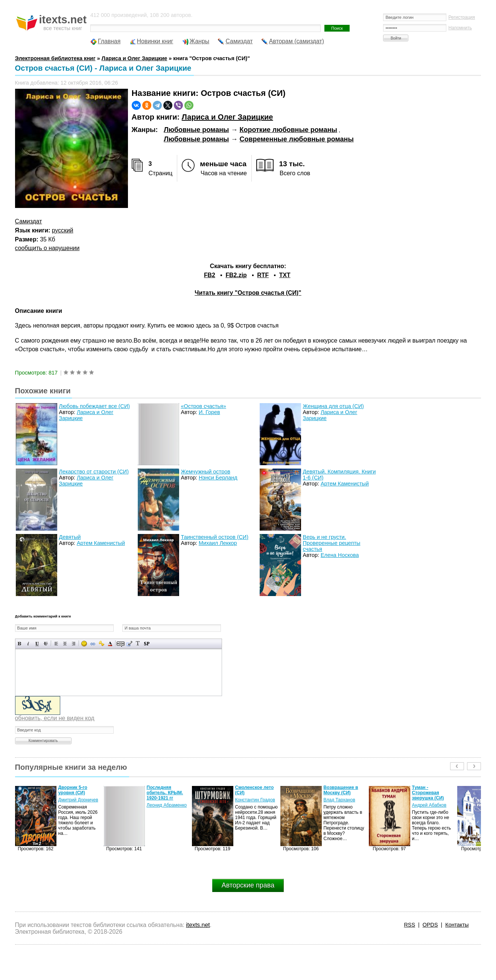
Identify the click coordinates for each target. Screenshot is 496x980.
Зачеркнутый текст (46, 644)
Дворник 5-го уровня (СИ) (73, 790)
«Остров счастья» (204, 406)
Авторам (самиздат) (297, 41)
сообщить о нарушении (47, 248)
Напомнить (460, 28)
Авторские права (248, 885)
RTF (263, 275)
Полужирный (20, 644)
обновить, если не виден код (55, 718)
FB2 (210, 275)
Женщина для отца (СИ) (333, 406)
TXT (285, 275)
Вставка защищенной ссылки (101, 644)
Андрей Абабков (429, 805)
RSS (409, 925)
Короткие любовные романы (288, 130)
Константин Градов (255, 800)
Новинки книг (155, 41)
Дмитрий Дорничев (78, 800)
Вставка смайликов (84, 644)
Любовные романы (196, 130)
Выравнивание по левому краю (56, 644)
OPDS (430, 925)
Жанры (200, 41)
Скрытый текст (121, 644)
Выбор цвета (110, 644)
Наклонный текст (28, 644)
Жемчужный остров (206, 472)
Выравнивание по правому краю (74, 644)
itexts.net (198, 925)
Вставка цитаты (129, 644)
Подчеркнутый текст (37, 644)
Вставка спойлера (147, 644)
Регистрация (462, 17)
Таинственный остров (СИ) (215, 537)
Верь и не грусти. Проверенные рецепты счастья (332, 543)
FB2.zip (236, 275)
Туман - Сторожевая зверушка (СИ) (428, 793)
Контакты (457, 925)
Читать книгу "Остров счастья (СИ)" (248, 293)
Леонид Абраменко (167, 805)
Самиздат (239, 41)
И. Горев (209, 412)
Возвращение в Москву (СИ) (341, 790)
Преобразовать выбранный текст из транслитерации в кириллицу (138, 644)
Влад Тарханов (339, 800)
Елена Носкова (340, 555)
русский (63, 230)
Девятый (70, 537)
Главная (109, 41)
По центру (65, 644)
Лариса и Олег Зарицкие (227, 117)
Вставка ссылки (93, 644)
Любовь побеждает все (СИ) (94, 406)
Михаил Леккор (218, 543)
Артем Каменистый (345, 484)
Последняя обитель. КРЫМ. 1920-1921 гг (165, 793)
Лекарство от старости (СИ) (94, 472)
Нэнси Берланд (218, 478)
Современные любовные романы (296, 139)
